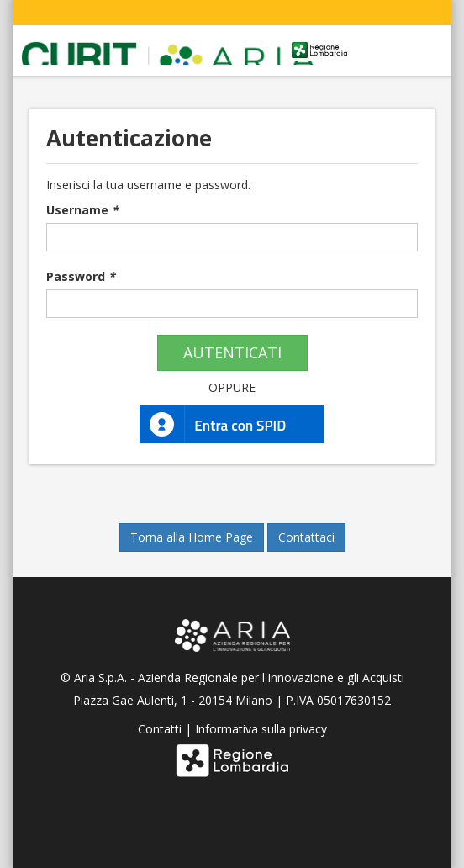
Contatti (160, 729)
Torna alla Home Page (192, 537)
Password (81, 276)
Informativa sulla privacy (261, 729)
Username (82, 210)
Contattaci (306, 537)
